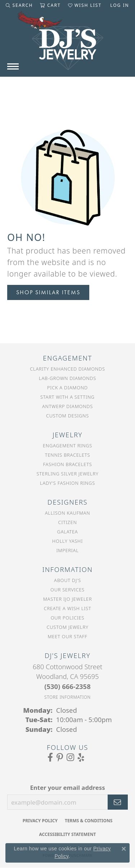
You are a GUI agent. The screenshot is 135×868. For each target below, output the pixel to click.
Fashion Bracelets (67, 464)
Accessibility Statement (68, 834)
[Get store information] (67, 697)
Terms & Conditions (89, 821)
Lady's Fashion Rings (67, 483)
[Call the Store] (67, 686)
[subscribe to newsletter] (118, 802)
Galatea (68, 532)
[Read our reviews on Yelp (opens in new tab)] (81, 757)
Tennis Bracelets (67, 455)
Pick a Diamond (67, 388)
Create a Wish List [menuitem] (68, 608)
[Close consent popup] (124, 849)
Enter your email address (67, 788)
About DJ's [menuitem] (67, 580)
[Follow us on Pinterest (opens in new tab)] (60, 757)
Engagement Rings (67, 446)
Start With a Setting (67, 397)
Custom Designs (67, 416)
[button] (19, 5)
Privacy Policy (40, 821)
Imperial (67, 550)
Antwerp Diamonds (67, 406)
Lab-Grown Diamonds (67, 378)
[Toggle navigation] (13, 66)
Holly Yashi (67, 541)
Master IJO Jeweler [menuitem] (68, 599)
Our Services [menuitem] (67, 590)
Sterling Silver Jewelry (67, 474)
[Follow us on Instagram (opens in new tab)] (70, 757)
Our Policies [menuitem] (68, 618)
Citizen (67, 522)
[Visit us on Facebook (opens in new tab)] (50, 757)
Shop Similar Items (48, 292)
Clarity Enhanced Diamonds (67, 369)
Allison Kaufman (68, 513)
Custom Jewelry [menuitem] (67, 627)
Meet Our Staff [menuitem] (67, 636)
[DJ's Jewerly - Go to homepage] (68, 44)
